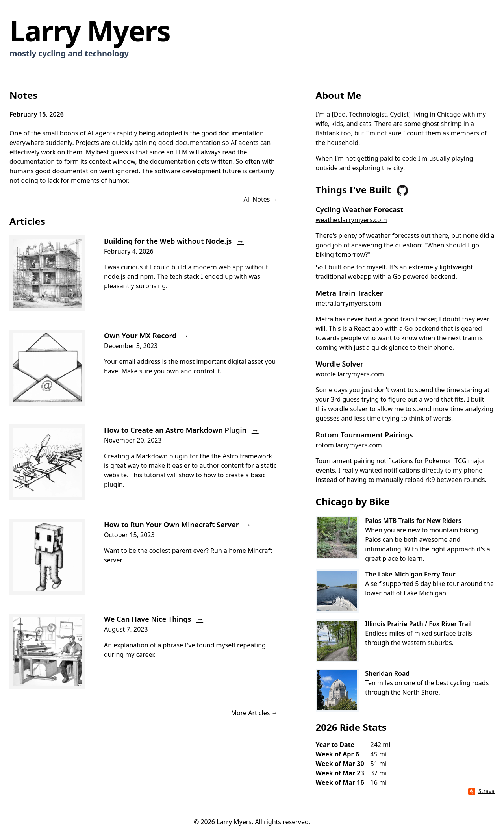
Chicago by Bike (353, 501)
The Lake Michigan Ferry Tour (410, 574)
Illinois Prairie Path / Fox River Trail (418, 624)
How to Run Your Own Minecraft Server (177, 525)
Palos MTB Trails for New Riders (413, 521)
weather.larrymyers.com (351, 220)
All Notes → (260, 199)
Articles (27, 221)
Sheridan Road (387, 673)
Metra (325, 319)
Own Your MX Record (146, 336)
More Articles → (255, 713)
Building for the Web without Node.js (174, 241)
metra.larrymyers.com (349, 303)
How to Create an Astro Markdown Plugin (181, 430)
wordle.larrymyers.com (350, 374)
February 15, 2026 (37, 114)
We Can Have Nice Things (154, 619)
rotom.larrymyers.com (349, 445)
